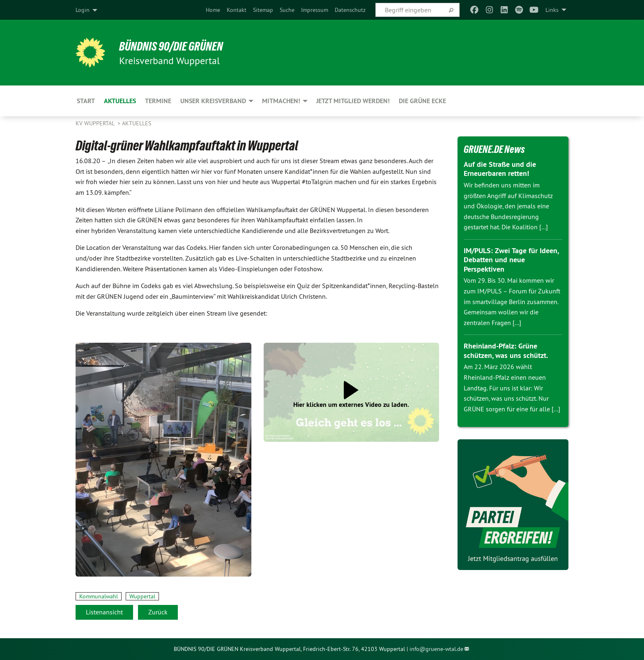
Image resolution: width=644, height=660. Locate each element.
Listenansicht (104, 612)
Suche (287, 10)
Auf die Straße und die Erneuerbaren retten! (500, 169)
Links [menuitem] (552, 10)
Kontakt (237, 10)
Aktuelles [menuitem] (120, 101)
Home (213, 10)
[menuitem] (213, 10)
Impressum (315, 10)
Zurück (158, 612)
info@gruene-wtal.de (436, 649)
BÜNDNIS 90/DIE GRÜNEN (177, 46)
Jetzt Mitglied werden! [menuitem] (353, 101)
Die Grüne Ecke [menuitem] (422, 101)
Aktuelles (137, 123)
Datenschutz (350, 10)
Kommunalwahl (99, 596)
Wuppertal (142, 596)
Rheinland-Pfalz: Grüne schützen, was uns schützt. (506, 351)
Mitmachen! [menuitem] (281, 101)
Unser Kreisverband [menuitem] (213, 101)
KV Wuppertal (96, 123)
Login (83, 10)
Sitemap (263, 10)
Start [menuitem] (86, 101)
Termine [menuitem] (158, 101)
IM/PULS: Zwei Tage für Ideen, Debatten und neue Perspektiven (511, 260)
